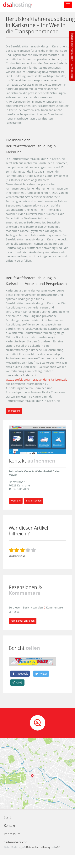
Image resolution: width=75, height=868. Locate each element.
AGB (58, 847)
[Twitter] (41, 674)
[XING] (17, 683)
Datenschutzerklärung (72, 47)
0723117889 (21, 489)
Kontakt (10, 826)
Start (7, 817)
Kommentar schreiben (23, 621)
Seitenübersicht (15, 842)
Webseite (16, 501)
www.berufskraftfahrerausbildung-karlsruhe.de (37, 380)
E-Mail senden (34, 501)
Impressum (72, 71)
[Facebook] (20, 674)
